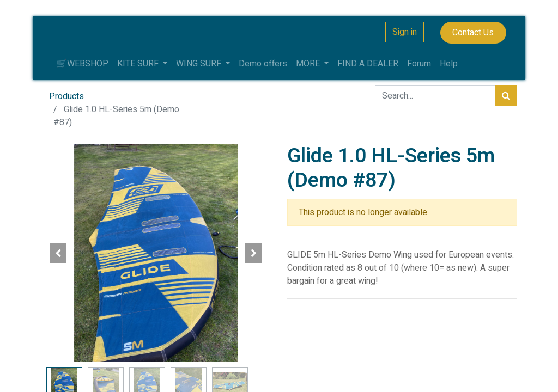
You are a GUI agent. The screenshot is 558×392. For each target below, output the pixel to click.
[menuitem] (82, 64)
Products (66, 96)
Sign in (405, 32)
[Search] (506, 96)
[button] (58, 253)
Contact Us (473, 33)
